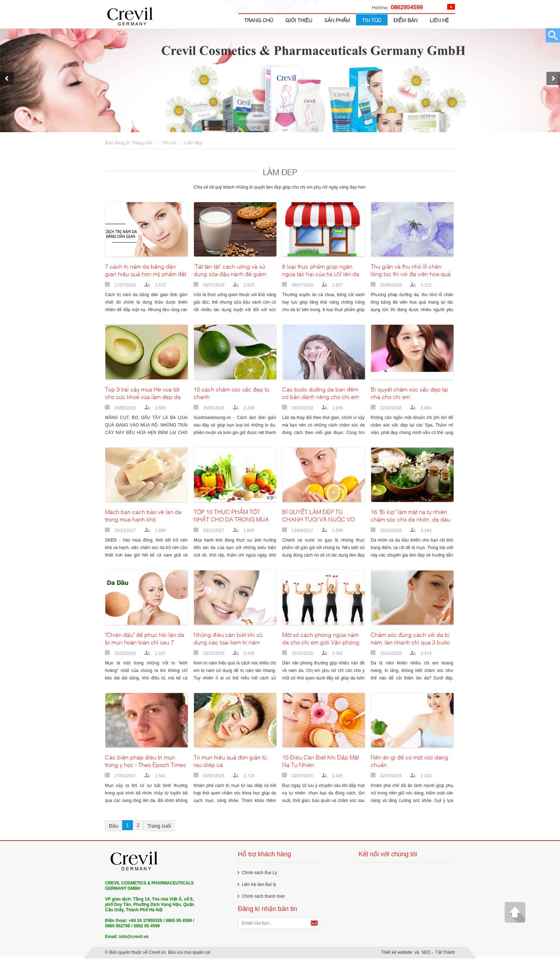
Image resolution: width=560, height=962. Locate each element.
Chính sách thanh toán (263, 900)
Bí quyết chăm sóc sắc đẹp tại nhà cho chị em (409, 397)
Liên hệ (439, 20)
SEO (426, 956)
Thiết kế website (397, 956)
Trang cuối (159, 829)
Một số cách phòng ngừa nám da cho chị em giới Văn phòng (321, 642)
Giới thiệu (299, 20)
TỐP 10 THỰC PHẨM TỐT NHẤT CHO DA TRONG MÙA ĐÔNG (231, 519)
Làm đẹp (193, 143)
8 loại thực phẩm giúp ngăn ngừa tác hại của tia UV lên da (321, 274)
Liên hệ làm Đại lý (259, 888)
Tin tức (372, 20)
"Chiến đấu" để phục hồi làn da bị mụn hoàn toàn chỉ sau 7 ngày (145, 642)
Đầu (114, 829)
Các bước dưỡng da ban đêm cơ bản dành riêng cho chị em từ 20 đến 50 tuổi (321, 397)
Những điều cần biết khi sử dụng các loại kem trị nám (228, 642)
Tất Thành (445, 956)
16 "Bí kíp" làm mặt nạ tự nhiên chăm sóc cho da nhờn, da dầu (411, 519)
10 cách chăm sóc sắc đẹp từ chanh (231, 397)
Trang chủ (259, 20)
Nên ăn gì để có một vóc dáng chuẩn (409, 764)
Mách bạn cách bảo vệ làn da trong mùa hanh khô (143, 519)
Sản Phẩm (337, 20)
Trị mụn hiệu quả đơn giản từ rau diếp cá (230, 764)
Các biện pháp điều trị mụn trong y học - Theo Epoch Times (146, 764)
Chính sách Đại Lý (259, 876)
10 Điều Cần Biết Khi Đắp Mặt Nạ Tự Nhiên (321, 764)
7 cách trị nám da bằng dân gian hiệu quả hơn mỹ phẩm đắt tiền (146, 274)
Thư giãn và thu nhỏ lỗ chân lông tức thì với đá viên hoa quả (411, 274)
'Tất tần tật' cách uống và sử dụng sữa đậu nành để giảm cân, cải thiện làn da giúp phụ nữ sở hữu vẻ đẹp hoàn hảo (232, 274)
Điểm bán (406, 20)
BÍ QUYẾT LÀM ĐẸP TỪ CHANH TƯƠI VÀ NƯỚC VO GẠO (318, 519)
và (417, 956)
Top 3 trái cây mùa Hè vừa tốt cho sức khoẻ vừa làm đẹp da (143, 397)
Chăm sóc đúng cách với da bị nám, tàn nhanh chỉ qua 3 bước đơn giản (410, 642)
